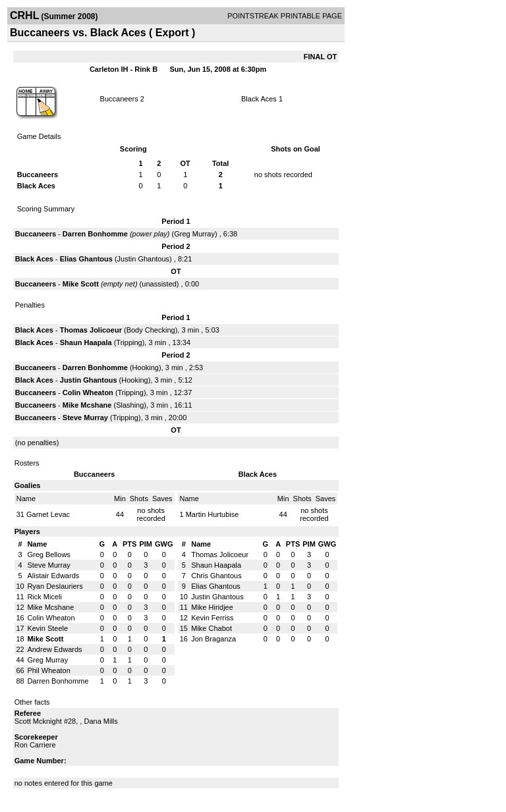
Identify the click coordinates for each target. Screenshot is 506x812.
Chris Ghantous (216, 576)
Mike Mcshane (87, 405)
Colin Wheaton (88, 392)
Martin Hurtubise (212, 514)
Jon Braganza (213, 639)
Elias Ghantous (86, 259)
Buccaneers (119, 99)
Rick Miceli (44, 597)
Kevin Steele (47, 628)
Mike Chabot (211, 628)
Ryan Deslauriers (55, 586)
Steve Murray (85, 418)
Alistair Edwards (53, 576)
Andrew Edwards (54, 649)
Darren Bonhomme (95, 234)
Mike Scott (81, 284)
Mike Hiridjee (212, 607)
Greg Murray (194, 234)
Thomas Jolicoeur (91, 330)
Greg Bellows (48, 555)
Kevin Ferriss (212, 618)
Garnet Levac (48, 514)
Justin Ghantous (144, 259)
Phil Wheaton (48, 670)
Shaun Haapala (86, 342)
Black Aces (259, 99)
